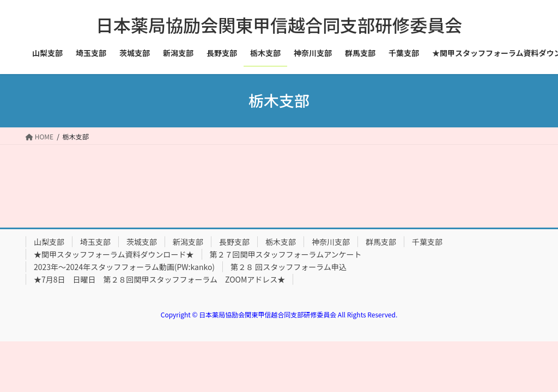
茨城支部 (142, 242)
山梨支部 (49, 242)
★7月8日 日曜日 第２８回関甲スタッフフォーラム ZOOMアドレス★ (159, 279)
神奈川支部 (331, 242)
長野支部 (234, 242)
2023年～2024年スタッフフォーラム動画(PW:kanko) (124, 267)
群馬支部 (381, 242)
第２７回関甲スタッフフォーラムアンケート (286, 254)
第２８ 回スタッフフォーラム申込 (289, 267)
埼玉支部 (95, 242)
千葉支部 (427, 242)
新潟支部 (188, 242)
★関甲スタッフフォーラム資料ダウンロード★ (114, 254)
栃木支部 (281, 242)
